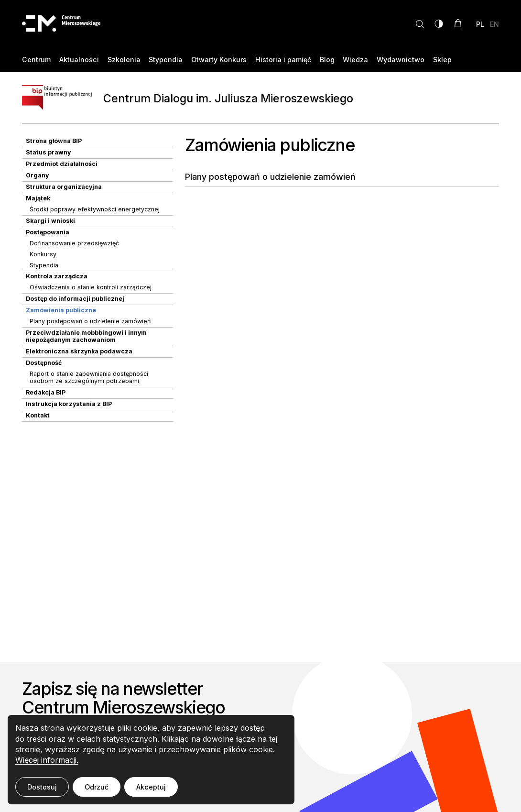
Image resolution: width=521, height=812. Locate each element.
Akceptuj (151, 787)
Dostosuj (42, 787)
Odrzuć (97, 787)
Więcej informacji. (47, 760)
